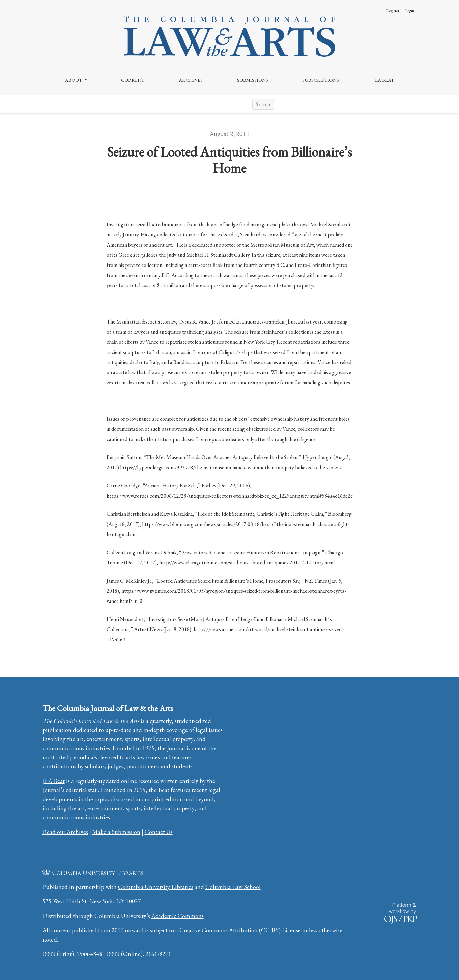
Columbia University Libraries (156, 887)
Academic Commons (178, 916)
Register (393, 11)
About (74, 80)
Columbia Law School (233, 887)
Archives (191, 80)
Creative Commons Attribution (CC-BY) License (240, 930)
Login (410, 11)
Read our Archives (65, 832)
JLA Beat (384, 80)
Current (133, 80)
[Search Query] (218, 104)
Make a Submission (116, 832)
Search (263, 104)
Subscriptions (321, 80)
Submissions (253, 80)
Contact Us (159, 832)
